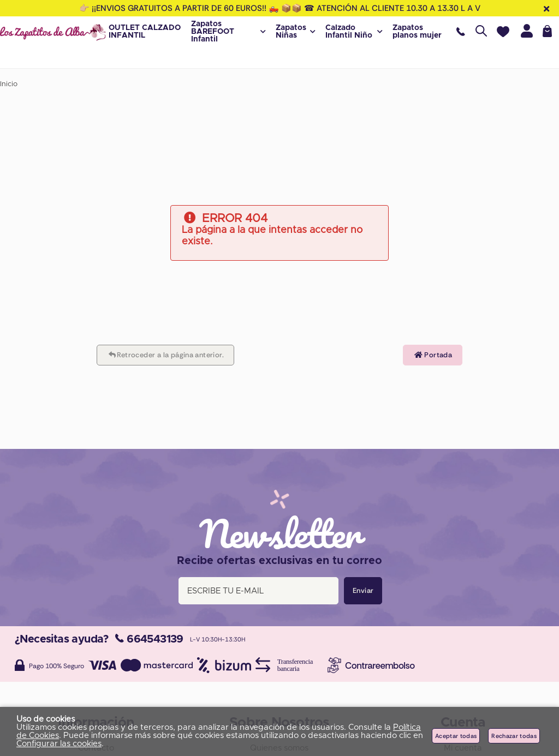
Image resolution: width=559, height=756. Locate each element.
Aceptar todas (456, 736)
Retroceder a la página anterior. (165, 355)
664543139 (149, 639)
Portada (433, 355)
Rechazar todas (514, 736)
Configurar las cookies (59, 744)
